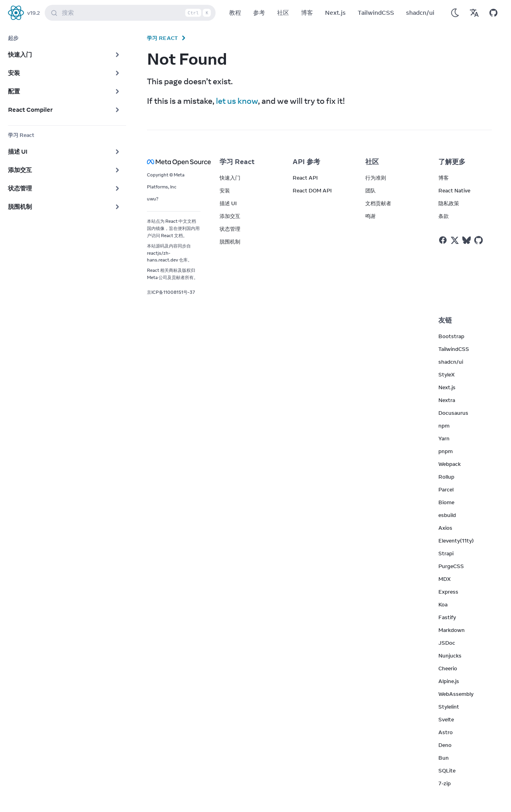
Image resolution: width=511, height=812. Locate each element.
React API (305, 178)
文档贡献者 (378, 203)
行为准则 (376, 178)
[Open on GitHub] (493, 13)
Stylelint (449, 707)
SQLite (447, 770)
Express (448, 592)
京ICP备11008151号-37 (171, 292)
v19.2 (34, 13)
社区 (283, 13)
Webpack (450, 464)
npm (444, 426)
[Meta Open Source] (174, 162)
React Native (454, 190)
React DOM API (312, 190)
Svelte (446, 719)
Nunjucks (450, 656)
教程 (235, 13)
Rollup (446, 477)
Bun (444, 758)
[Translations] (474, 13)
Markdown (452, 630)
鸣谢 (370, 216)
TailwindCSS (376, 13)
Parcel (446, 489)
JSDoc (447, 643)
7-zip (445, 783)
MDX (445, 579)
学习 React (162, 38)
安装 (225, 190)
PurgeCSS (451, 566)
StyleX (447, 374)
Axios (445, 528)
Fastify (447, 617)
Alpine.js (449, 681)
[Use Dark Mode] (455, 13)
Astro (446, 732)
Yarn (444, 438)
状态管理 (230, 229)
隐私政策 (449, 203)
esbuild (447, 515)
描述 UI (228, 203)
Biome (446, 502)
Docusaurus (453, 413)
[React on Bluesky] (466, 240)
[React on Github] (479, 240)
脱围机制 (230, 242)
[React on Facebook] (443, 240)
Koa (443, 604)
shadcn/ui (420, 13)
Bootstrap (451, 336)
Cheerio (448, 668)
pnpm (446, 451)
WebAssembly (456, 694)
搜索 (132, 13)
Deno (445, 745)
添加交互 (230, 216)
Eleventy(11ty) (456, 541)
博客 (307, 13)
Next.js (335, 13)
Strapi (446, 553)
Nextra (447, 400)
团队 (370, 190)
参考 (259, 13)
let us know (237, 101)
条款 (444, 216)
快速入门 (230, 178)
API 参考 (306, 162)
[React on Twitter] (455, 240)
